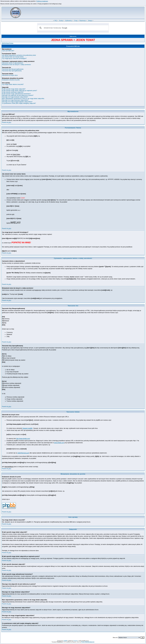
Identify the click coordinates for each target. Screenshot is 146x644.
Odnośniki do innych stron (10, 75)
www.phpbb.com (59, 443)
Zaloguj (90, 21)
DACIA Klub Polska (8, 43)
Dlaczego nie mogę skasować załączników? (15, 100)
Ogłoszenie (73, 36)
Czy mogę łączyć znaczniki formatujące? (14, 58)
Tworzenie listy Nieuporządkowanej (13, 69)
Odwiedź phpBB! (27, 428)
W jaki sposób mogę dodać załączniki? (14, 89)
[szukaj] (73, 28)
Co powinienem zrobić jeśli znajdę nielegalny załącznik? (19, 103)
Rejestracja (83, 21)
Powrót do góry (7, 122)
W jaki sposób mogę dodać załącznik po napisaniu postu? (20, 91)
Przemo (76, 641)
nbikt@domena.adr (23, 453)
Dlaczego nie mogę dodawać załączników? (15, 97)
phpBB (65, 641)
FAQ (56, 21)
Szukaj (61, 21)
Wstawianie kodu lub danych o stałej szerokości (16, 65)
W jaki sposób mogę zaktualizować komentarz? (16, 94)
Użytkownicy (68, 21)
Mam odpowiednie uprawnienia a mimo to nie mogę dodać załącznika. (23, 99)
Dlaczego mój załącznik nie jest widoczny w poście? (18, 95)
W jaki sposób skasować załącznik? (13, 92)
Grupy (76, 21)
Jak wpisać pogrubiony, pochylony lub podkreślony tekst (19, 55)
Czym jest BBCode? (8, 51)
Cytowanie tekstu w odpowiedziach (13, 63)
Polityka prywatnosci (42, 1)
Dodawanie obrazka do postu (11, 80)
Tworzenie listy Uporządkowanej (12, 71)
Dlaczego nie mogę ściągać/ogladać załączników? (17, 102)
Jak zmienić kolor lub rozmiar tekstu (13, 57)
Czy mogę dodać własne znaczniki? (13, 84)
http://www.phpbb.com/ (23, 439)
